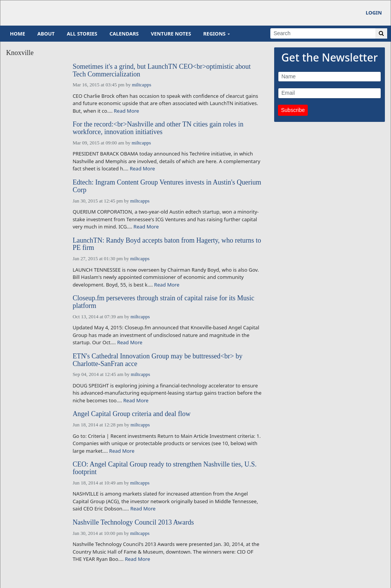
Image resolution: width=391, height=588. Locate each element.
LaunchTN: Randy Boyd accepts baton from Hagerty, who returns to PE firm (167, 244)
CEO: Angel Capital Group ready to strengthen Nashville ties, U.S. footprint (165, 468)
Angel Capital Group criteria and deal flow (132, 414)
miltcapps (141, 85)
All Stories (82, 34)
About (46, 34)
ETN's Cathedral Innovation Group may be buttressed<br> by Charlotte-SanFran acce (158, 360)
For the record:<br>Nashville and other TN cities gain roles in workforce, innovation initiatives (158, 128)
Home (18, 34)
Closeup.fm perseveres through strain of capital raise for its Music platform (163, 302)
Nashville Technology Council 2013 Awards (133, 522)
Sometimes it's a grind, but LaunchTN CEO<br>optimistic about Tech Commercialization (162, 70)
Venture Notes (171, 34)
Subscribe (293, 110)
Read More (126, 111)
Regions (214, 34)
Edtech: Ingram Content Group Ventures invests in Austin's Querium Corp (167, 186)
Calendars (124, 34)
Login (374, 13)
